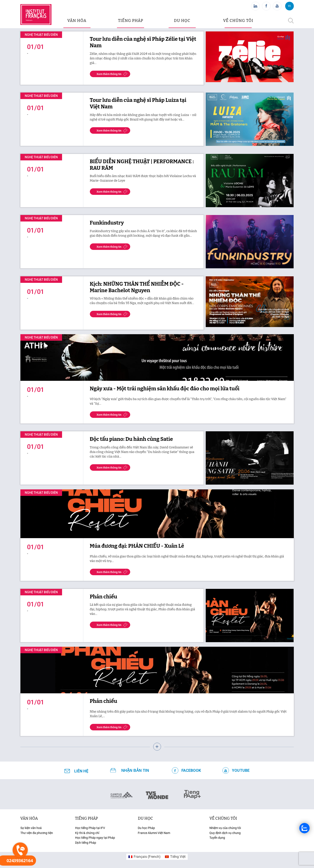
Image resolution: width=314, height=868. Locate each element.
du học (182, 21)
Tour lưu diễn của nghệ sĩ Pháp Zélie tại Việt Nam (143, 42)
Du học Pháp (146, 828)
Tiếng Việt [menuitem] (178, 857)
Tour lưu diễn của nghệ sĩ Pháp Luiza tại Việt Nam (138, 103)
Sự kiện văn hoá (31, 828)
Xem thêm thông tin (109, 74)
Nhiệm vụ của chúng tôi (225, 828)
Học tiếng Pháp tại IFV (90, 828)
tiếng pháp (131, 21)
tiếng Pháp (87, 818)
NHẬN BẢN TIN (135, 770)
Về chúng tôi (238, 21)
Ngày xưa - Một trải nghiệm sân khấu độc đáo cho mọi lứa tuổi (165, 389)
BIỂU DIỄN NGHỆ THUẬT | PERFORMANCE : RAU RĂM (142, 165)
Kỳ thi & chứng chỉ (87, 833)
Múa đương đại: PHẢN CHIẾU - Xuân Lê (137, 546)
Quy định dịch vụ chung (225, 833)
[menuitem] (145, 857)
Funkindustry (107, 223)
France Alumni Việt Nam (154, 833)
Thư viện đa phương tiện (37, 833)
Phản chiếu (104, 597)
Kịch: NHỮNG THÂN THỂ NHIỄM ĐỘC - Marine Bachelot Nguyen (137, 287)
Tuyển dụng (217, 838)
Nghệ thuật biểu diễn (41, 35)
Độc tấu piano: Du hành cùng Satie (131, 439)
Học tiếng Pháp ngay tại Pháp (95, 838)
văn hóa (77, 21)
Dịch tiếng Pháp (86, 843)
